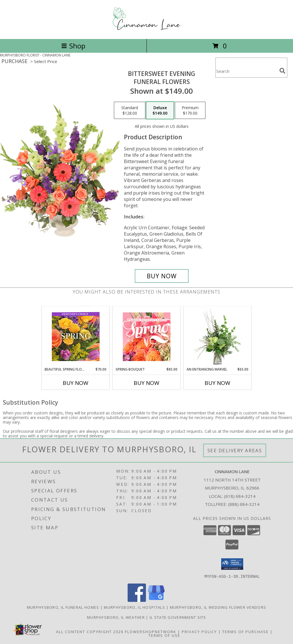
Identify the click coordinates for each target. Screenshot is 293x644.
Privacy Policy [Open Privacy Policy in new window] (199, 631)
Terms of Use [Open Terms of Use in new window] (164, 635)
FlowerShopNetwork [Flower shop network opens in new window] (151, 631)
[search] (282, 71)
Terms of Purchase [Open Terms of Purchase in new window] (246, 631)
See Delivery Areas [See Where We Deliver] (235, 450)
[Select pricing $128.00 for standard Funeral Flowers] (130, 110)
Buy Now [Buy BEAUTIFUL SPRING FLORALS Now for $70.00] (76, 383)
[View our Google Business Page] (156, 600)
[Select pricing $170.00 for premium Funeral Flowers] (190, 110)
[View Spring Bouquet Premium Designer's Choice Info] (147, 337)
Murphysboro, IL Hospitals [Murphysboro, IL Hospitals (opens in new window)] (134, 607)
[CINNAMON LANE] (146, 31)
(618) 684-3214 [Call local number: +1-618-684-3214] (240, 496)
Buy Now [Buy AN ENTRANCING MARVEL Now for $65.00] (217, 383)
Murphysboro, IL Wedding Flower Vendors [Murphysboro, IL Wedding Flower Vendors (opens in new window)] (218, 607)
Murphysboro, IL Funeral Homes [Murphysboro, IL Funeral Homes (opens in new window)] (63, 607)
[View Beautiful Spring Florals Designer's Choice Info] (76, 337)
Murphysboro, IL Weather (116, 617)
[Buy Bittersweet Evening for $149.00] (162, 276)
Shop (73, 46)
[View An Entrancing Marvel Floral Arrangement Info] (218, 337)
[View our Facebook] (137, 600)
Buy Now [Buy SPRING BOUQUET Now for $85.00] (146, 383)
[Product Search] (246, 71)
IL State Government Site (178, 617)
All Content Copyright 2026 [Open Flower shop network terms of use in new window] (90, 631)
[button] (232, 564)
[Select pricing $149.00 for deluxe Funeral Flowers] (160, 110)
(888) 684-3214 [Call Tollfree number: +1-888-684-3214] (244, 504)
